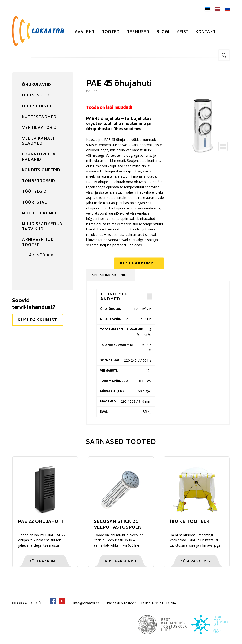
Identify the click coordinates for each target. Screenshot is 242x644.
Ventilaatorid (39, 127)
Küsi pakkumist (38, 320)
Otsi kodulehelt (224, 55)
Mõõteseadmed (40, 213)
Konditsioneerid (41, 170)
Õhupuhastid (37, 106)
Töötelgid (34, 191)
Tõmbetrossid (39, 181)
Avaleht (85, 31)
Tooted (111, 31)
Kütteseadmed (39, 117)
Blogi (163, 31)
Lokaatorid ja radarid (39, 157)
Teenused (138, 31)
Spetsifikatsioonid (109, 275)
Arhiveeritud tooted (38, 242)
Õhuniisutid (36, 95)
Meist (182, 31)
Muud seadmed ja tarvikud (42, 226)
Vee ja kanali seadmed (38, 141)
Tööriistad (35, 202)
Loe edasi (135, 245)
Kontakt (206, 31)
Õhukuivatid (37, 84)
